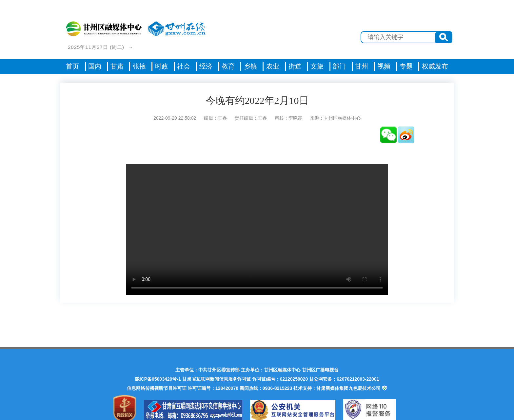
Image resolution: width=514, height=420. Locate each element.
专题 (406, 66)
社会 (184, 66)
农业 (273, 66)
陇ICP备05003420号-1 (158, 379)
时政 (162, 66)
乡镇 (250, 66)
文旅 (317, 66)
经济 (206, 66)
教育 (228, 66)
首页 (72, 66)
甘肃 (117, 66)
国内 (95, 66)
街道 (295, 66)
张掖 (139, 66)
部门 (339, 66)
